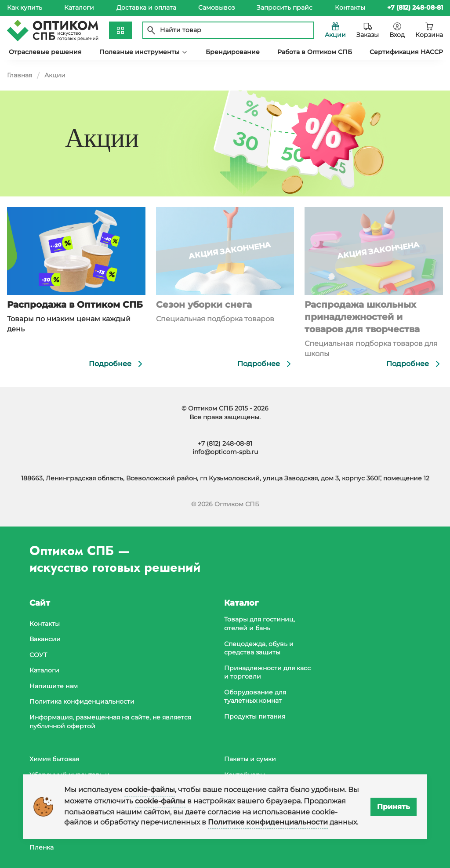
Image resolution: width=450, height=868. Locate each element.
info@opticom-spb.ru (225, 452)
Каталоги (79, 7)
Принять (394, 807)
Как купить (25, 7)
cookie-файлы (150, 790)
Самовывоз (216, 7)
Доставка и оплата (146, 7)
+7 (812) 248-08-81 (225, 443)
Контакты (350, 7)
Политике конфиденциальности (268, 822)
